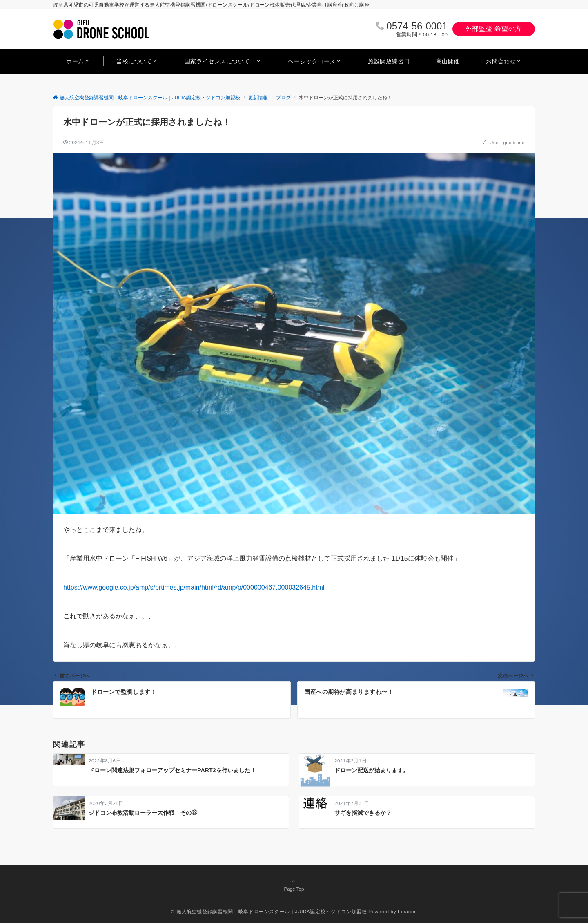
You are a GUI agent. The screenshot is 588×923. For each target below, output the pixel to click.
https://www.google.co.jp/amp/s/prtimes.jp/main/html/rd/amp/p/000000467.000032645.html (194, 587)
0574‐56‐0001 (417, 26)
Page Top (294, 885)
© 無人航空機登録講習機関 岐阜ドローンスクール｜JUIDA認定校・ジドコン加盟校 (269, 911)
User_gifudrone (507, 142)
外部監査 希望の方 (494, 29)
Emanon (407, 911)
